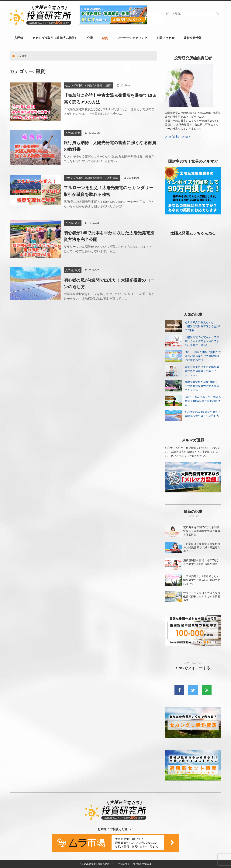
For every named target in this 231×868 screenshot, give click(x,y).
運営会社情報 (193, 38)
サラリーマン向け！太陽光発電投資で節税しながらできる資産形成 (202, 596)
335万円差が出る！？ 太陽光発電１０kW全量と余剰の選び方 (203, 401)
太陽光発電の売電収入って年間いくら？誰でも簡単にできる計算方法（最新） (202, 341)
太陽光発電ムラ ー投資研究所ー (115, 864)
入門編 (19, 38)
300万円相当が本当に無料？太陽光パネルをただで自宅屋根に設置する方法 (203, 356)
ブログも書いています (178, 137)
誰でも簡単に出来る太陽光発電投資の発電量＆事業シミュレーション (202, 371)
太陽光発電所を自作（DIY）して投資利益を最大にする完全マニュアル (203, 386)
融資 (105, 38)
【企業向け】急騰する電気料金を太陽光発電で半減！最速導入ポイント (202, 547)
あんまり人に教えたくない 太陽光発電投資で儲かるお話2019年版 (203, 326)
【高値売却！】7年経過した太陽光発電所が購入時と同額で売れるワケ (202, 580)
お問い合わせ (165, 38)
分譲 (90, 38)
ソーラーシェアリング (132, 38)
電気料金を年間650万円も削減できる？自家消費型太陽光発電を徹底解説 (202, 531)
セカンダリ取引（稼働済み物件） (55, 38)
